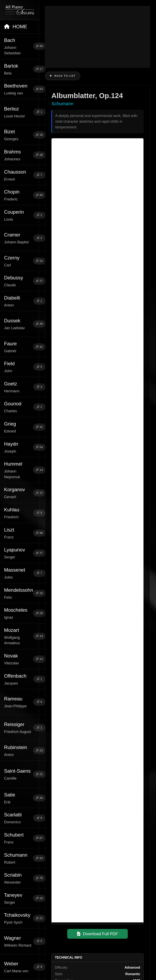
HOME (16, 27)
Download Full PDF (98, 934)
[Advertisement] (97, 37)
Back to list (63, 76)
